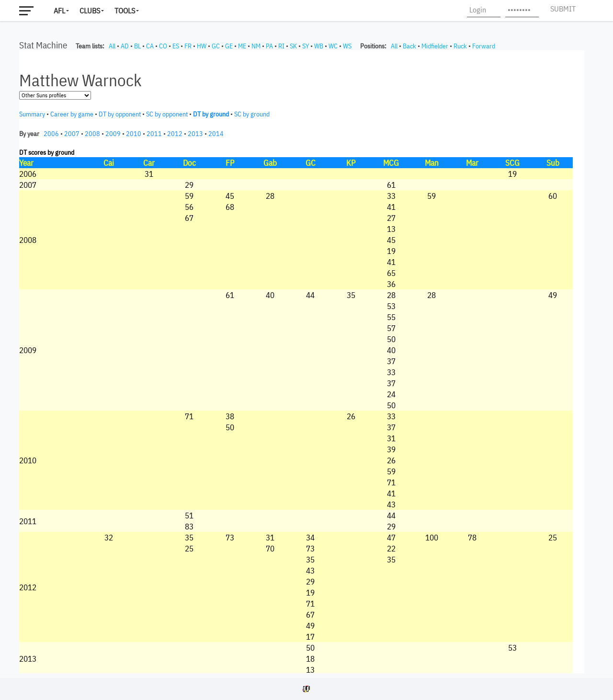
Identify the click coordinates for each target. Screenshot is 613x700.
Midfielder (435, 46)
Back (409, 46)
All (112, 46)
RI (281, 46)
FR (188, 46)
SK (293, 46)
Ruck (460, 46)
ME (242, 46)
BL (137, 46)
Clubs (90, 11)
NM (256, 46)
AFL (59, 11)
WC (333, 46)
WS (347, 46)
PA (269, 46)
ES (176, 46)
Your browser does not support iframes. (302, 362)
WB (319, 46)
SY (306, 46)
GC (216, 46)
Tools (125, 11)
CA (150, 46)
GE (229, 46)
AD (125, 46)
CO (163, 46)
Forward (484, 46)
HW (202, 46)
